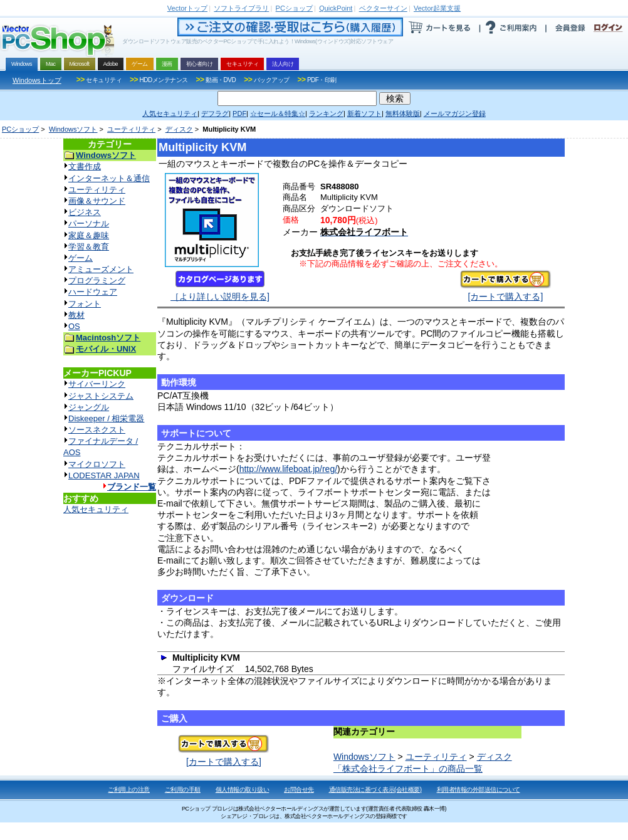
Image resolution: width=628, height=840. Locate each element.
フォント (85, 304)
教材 (76, 315)
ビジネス (85, 212)
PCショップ (20, 129)
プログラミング (97, 281)
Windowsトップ (37, 80)
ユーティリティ (131, 129)
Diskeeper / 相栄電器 (106, 418)
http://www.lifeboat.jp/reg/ (288, 469)
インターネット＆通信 (109, 178)
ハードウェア (93, 292)
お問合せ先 (299, 790)
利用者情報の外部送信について (479, 790)
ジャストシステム (101, 396)
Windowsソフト (73, 129)
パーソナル (89, 223)
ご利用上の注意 (129, 790)
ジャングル (89, 407)
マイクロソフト (97, 464)
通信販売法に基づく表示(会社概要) (375, 790)
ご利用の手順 (183, 790)
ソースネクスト (97, 430)
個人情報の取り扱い (243, 790)
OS (74, 326)
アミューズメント (101, 269)
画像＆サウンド (97, 201)
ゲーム (81, 258)
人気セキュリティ (96, 509)
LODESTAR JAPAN (104, 475)
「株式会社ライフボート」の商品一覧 (408, 769)
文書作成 (85, 166)
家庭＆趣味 (89, 235)
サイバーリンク (97, 384)
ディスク (179, 129)
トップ (187, 8)
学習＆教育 (89, 247)
